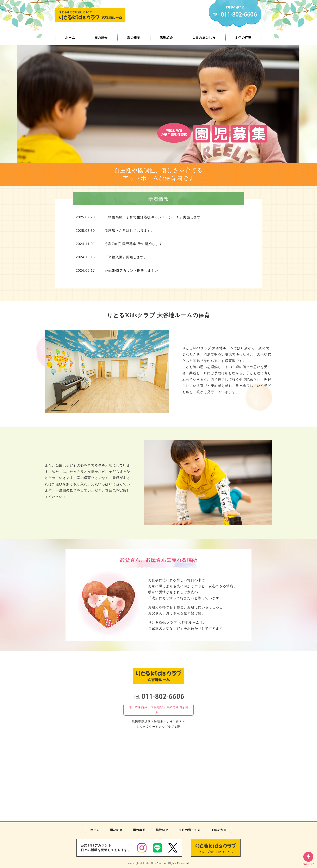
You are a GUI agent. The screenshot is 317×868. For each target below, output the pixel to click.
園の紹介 (101, 38)
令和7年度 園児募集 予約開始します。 (135, 244)
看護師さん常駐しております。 (130, 231)
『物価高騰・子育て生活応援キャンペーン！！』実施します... (154, 217)
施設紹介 (166, 38)
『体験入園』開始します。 (126, 257)
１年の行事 (243, 38)
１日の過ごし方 (204, 38)
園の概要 (134, 38)
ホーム (70, 38)
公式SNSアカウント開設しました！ (133, 271)
